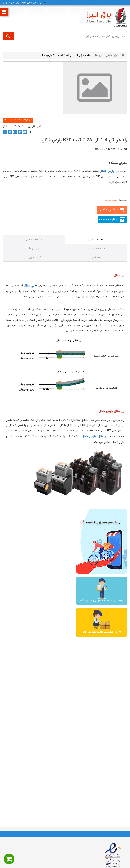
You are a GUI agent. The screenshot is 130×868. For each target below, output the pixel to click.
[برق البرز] (107, 17)
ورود (7, 3)
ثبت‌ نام (14, 3)
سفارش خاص (109, 210)
